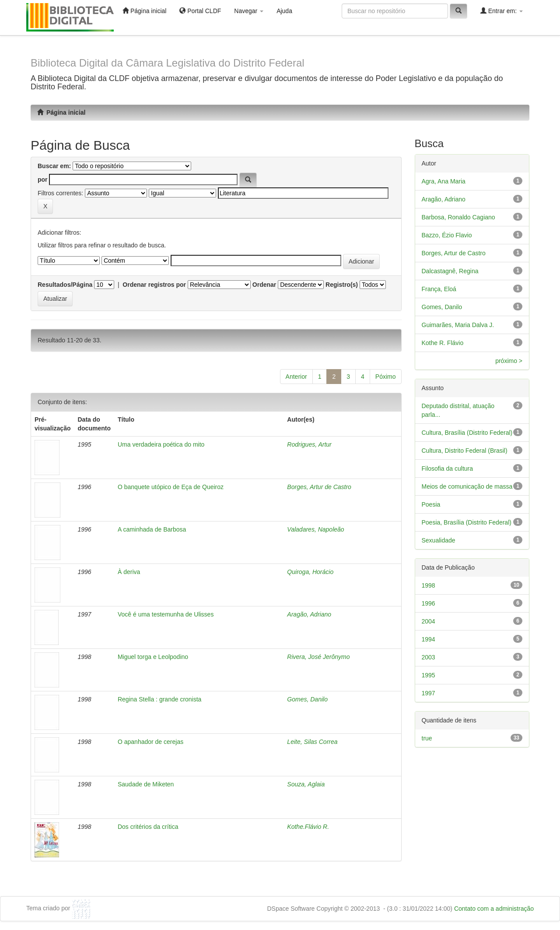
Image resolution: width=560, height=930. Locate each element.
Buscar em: (54, 166)
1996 (429, 603)
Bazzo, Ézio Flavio (447, 235)
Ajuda (284, 11)
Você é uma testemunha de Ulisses (166, 614)
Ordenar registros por (154, 285)
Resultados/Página (65, 285)
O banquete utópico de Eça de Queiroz (171, 487)
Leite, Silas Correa (312, 742)
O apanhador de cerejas (150, 742)
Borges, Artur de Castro (319, 487)
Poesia (431, 504)
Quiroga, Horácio (310, 572)
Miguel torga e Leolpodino (153, 657)
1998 (429, 585)
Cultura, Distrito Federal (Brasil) (465, 451)
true (427, 738)
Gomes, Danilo (307, 699)
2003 (429, 657)
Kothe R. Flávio (443, 343)
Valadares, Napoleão (315, 529)
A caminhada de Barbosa (152, 529)
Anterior (296, 377)
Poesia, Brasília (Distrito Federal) (467, 522)
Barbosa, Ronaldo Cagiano (458, 217)
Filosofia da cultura (448, 469)
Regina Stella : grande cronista (159, 699)
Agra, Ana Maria (444, 181)
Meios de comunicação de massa (467, 486)
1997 (429, 693)
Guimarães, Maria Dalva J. (458, 325)
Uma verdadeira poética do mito (161, 444)
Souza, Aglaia (306, 784)
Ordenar (264, 285)
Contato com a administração (494, 909)
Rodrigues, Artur (309, 444)
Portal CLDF (200, 11)
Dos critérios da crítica (148, 827)
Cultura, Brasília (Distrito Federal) (467, 433)
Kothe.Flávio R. (308, 827)
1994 (429, 639)
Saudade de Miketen (146, 784)
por (43, 180)
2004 (429, 621)
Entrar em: (502, 11)
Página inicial (144, 11)
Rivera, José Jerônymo (318, 657)
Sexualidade (439, 540)
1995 (429, 675)
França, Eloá (439, 289)
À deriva (129, 572)
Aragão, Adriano (309, 614)
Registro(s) (342, 285)
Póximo (386, 377)
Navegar (249, 11)
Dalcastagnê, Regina (450, 271)
